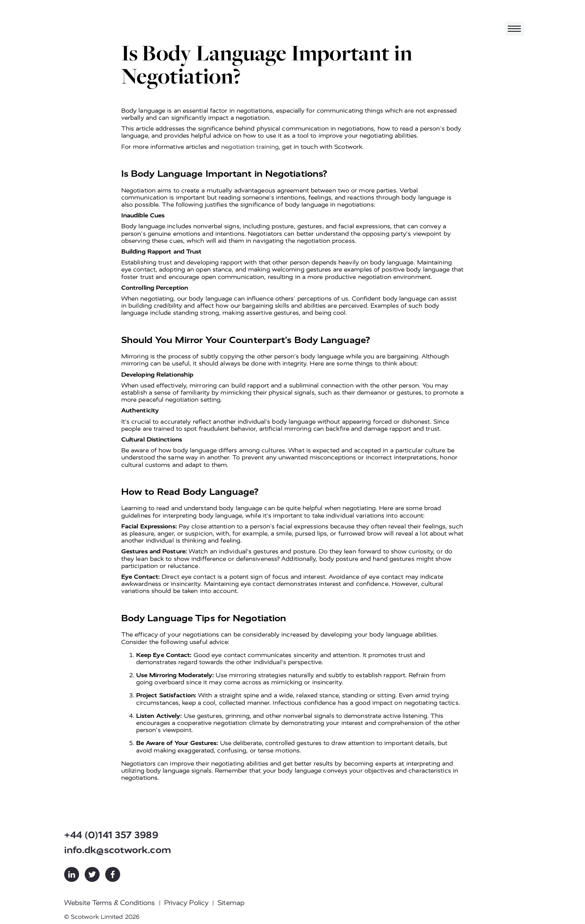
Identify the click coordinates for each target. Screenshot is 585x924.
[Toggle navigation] (514, 29)
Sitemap (231, 903)
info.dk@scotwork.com (118, 850)
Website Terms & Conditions (110, 903)
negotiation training (250, 147)
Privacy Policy (186, 903)
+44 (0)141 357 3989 (111, 835)
